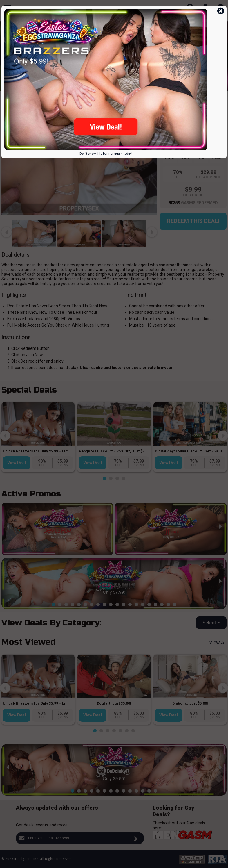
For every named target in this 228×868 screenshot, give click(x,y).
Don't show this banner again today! (106, 154)
